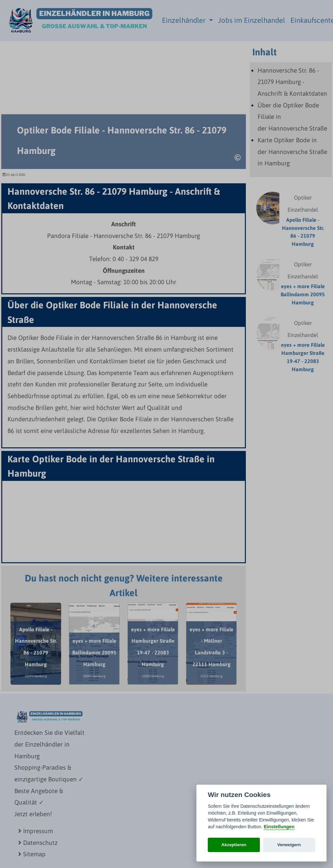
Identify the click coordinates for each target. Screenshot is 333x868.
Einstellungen (279, 827)
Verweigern (289, 845)
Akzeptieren (234, 845)
